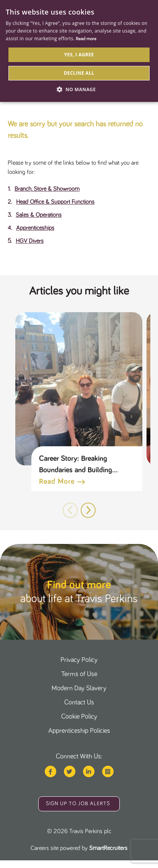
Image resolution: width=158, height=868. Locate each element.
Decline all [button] (79, 73)
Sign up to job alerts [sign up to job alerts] (78, 804)
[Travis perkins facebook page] (50, 771)
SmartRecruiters (108, 848)
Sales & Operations (39, 215)
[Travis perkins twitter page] (70, 771)
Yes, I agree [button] (79, 55)
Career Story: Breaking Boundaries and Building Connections (76, 465)
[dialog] (79, 51)
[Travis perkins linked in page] (89, 771)
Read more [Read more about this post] (57, 481)
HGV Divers (30, 241)
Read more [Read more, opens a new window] (86, 39)
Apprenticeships (35, 228)
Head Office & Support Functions (55, 202)
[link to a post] (79, 389)
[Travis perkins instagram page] (108, 771)
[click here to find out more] (79, 592)
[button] (88, 510)
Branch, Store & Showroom (47, 189)
